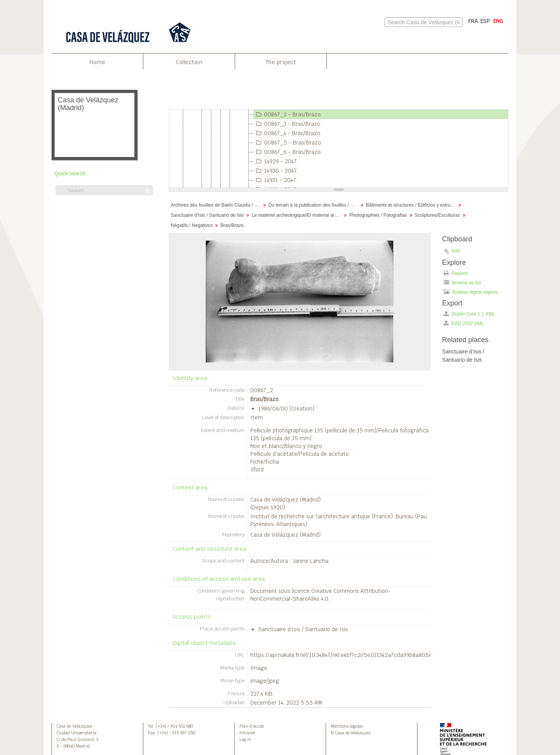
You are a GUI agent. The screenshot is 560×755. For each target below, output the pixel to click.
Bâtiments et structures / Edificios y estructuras (412, 205)
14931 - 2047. (276, 180)
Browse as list (462, 283)
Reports (456, 273)
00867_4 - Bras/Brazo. (288, 133)
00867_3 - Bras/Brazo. (288, 124)
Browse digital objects (471, 292)
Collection (189, 62)
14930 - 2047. (276, 171)
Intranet (247, 733)
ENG (498, 21)
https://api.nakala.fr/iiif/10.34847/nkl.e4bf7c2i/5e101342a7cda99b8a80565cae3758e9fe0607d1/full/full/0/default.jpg (395, 655)
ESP (485, 21)
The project (281, 62)
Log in (245, 739)
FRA (473, 21)
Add (456, 251)
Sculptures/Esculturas (437, 215)
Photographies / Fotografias (378, 215)
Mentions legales (347, 726)
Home (97, 62)
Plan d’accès (252, 726)
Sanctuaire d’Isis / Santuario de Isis (207, 215)
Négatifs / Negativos (192, 225)
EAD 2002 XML (464, 323)
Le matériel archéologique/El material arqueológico (297, 215)
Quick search (70, 174)
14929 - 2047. (276, 161)
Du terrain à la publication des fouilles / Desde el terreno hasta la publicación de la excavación (314, 205)
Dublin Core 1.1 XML (469, 314)
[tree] (339, 149)
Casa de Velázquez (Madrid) (285, 500)
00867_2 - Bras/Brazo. (288, 114)
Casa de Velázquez (74, 726)
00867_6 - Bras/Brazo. (288, 152)
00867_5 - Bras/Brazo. (288, 143)
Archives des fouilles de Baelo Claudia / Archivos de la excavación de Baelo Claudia (217, 205)
